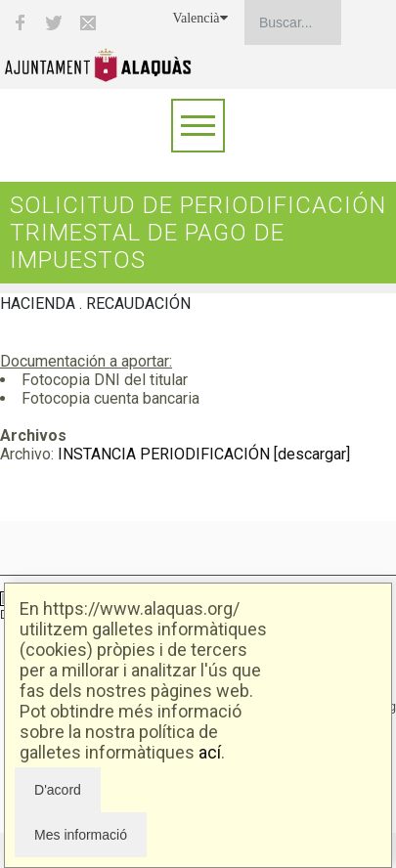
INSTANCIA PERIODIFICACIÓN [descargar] (204, 454)
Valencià (199, 18)
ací (210, 752)
